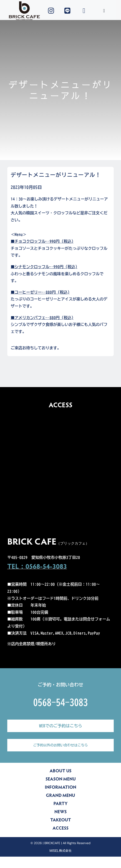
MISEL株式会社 (61, 850)
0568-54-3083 (60, 702)
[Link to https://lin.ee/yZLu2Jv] (67, 11)
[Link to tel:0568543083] (84, 11)
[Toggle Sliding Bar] (104, 11)
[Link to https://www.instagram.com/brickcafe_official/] (51, 11)
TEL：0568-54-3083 (37, 567)
